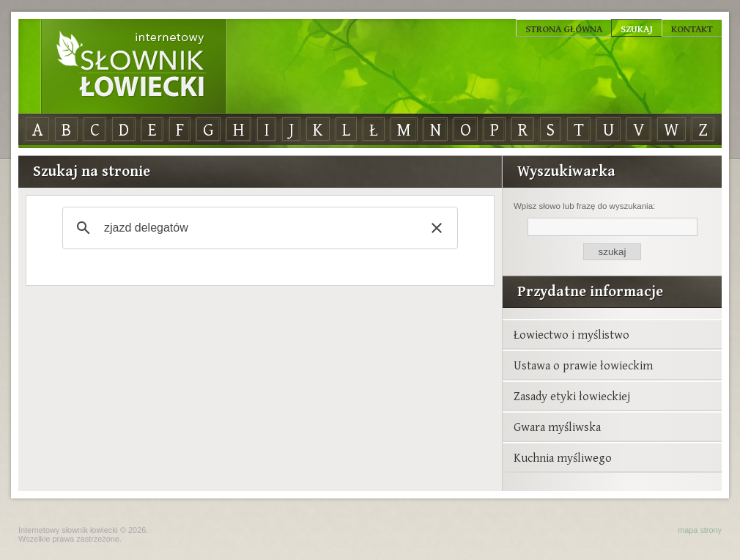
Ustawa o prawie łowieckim (583, 365)
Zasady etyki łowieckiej (572, 396)
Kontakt (692, 29)
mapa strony (700, 530)
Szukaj (637, 29)
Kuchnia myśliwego (563, 457)
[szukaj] (258, 228)
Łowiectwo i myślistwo (571, 334)
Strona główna (564, 29)
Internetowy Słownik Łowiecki (133, 67)
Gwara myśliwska (557, 427)
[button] (437, 228)
